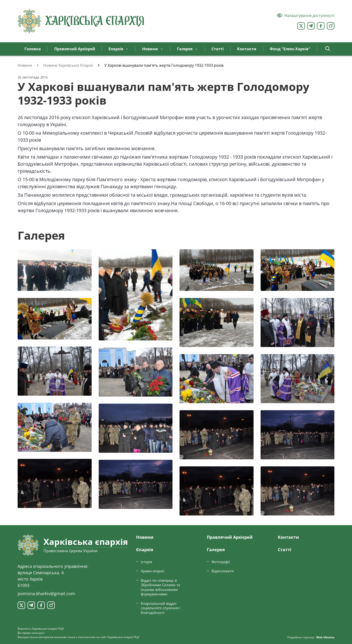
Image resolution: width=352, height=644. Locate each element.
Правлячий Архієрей (230, 537)
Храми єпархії (153, 571)
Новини (145, 537)
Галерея (216, 550)
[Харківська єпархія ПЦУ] (81, 21)
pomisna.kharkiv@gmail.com (46, 593)
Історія (146, 562)
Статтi (285, 550)
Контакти (288, 537)
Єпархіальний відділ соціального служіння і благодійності (160, 608)
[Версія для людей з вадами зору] (306, 16)
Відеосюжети (223, 571)
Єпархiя (145, 550)
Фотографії (221, 562)
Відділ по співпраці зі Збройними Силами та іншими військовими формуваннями (160, 587)
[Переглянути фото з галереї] (55, 270)
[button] (328, 49)
